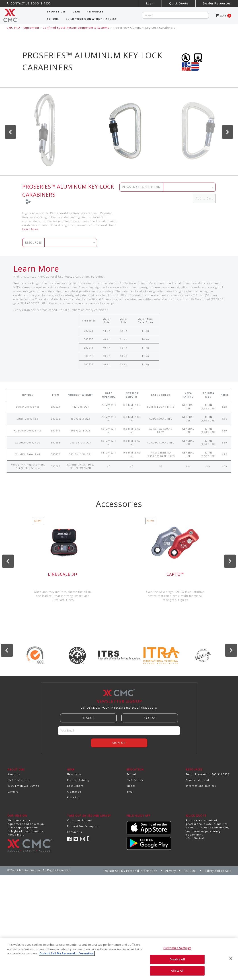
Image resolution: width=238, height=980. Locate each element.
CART (223, 16)
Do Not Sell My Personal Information (131, 871)
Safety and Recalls (218, 871)
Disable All (177, 959)
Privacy (171, 871)
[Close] (231, 959)
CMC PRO (13, 28)
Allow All (177, 971)
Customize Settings (177, 948)
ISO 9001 (190, 871)
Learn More (30, 229)
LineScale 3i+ (63, 574)
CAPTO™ (175, 574)
